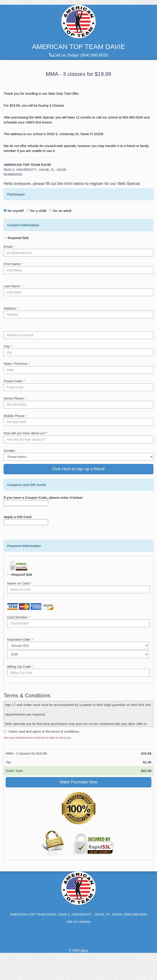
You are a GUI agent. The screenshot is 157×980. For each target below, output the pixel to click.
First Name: (13, 264)
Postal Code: (14, 381)
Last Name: (13, 286)
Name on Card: (20, 583)
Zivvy (84, 950)
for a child (39, 211)
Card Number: (19, 617)
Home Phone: (15, 398)
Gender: (10, 451)
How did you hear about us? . (26, 433)
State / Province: (17, 364)
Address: (11, 308)
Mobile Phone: (15, 416)
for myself (16, 211)
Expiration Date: (20, 639)
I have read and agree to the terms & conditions (44, 731)
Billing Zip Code (20, 667)
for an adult (62, 211)
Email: (9, 247)
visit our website (79, 922)
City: (8, 346)
